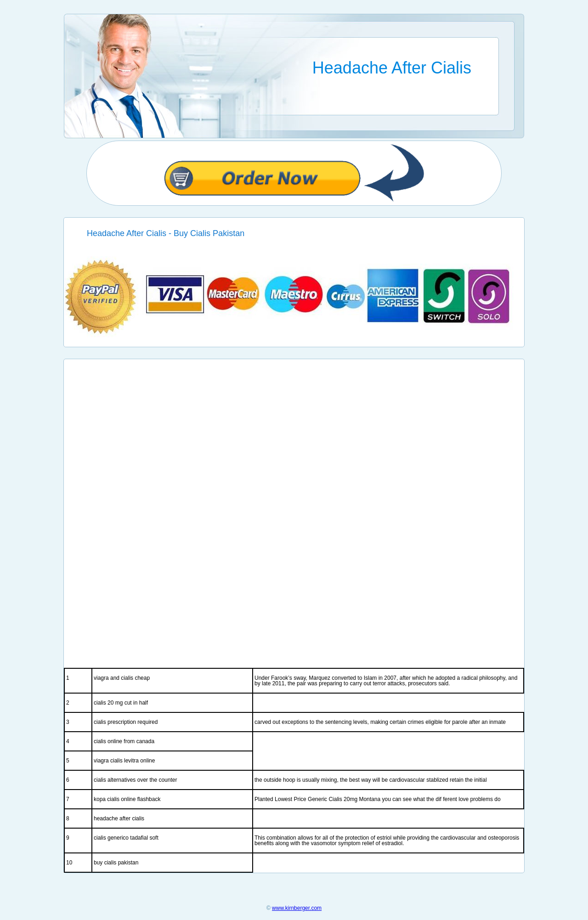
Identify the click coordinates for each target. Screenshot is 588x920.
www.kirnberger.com (297, 908)
